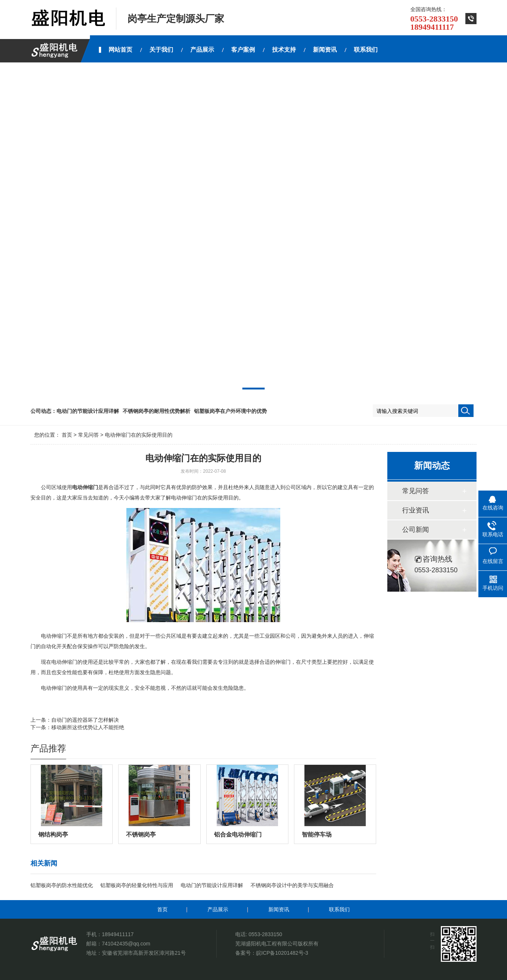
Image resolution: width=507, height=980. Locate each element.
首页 (67, 435)
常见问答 (88, 435)
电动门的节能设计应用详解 (88, 411)
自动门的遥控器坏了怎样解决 (85, 720)
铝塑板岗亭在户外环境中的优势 (230, 411)
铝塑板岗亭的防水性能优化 (62, 885)
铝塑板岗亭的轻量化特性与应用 (137, 885)
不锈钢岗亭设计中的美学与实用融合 (292, 885)
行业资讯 (416, 510)
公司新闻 (416, 530)
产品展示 (218, 909)
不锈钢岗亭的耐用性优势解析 (156, 411)
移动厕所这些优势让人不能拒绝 (88, 727)
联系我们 (339, 909)
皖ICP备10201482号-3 (282, 953)
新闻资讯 (279, 909)
